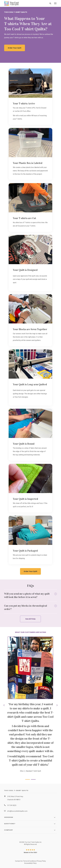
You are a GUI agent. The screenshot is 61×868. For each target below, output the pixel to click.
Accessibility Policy (30, 863)
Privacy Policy (41, 861)
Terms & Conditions (30, 861)
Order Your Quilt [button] (15, 48)
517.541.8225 (12, 805)
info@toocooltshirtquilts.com (17, 811)
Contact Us (19, 861)
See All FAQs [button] (30, 619)
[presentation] (55, 3)
